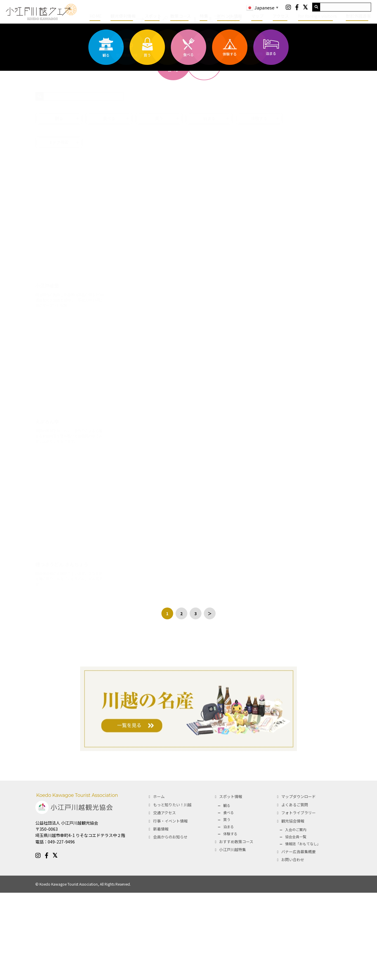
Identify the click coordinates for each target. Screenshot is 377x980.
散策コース (181, 16)
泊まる (229, 914)
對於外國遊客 (358, 16)
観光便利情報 (123, 16)
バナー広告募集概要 (299, 939)
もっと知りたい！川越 (172, 892)
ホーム (159, 884)
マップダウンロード (299, 884)
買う (227, 907)
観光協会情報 (293, 908)
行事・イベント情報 (170, 908)
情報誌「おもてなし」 (303, 931)
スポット (153, 16)
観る (227, 893)
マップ (258, 16)
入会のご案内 (296, 917)
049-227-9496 (61, 929)
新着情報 (161, 916)
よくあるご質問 (295, 892)
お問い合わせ (293, 947)
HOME (96, 16)
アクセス (281, 16)
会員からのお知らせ (170, 924)
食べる (229, 900)
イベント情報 (230, 16)
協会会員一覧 (296, 924)
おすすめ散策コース (236, 929)
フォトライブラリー (299, 900)
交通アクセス (164, 900)
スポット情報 (231, 884)
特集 (204, 16)
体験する (230, 921)
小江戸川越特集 (233, 937)
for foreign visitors (318, 16)
